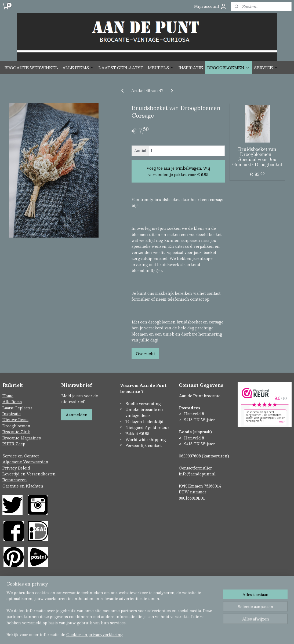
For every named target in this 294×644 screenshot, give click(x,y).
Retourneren (15, 480)
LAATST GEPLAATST (121, 68)
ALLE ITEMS (78, 68)
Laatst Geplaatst (17, 408)
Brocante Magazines (22, 438)
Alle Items (12, 402)
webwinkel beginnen (156, 634)
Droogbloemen (16, 426)
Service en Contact (21, 456)
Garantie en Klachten (23, 486)
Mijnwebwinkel (204, 634)
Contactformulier (195, 468)
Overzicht (145, 354)
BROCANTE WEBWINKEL (31, 68)
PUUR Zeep (14, 444)
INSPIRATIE (191, 68)
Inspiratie (12, 414)
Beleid (24, 468)
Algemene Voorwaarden (25, 462)
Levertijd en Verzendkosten (29, 474)
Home (8, 396)
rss (136, 634)
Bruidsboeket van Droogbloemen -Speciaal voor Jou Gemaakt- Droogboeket (257, 157)
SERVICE (266, 68)
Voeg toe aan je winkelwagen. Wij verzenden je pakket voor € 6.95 (178, 171)
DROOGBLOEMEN (228, 68)
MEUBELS (161, 68)
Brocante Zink (16, 432)
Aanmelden (77, 415)
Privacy (10, 468)
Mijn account (210, 6)
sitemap (126, 634)
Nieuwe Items (15, 420)
